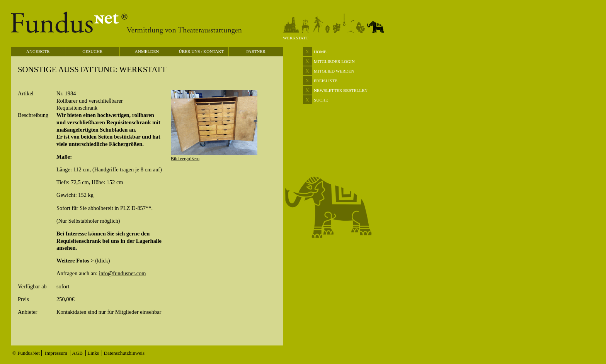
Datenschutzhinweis (124, 353)
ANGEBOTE (38, 51)
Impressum (57, 353)
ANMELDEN (147, 51)
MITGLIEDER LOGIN (334, 61)
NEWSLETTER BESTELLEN (341, 90)
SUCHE (321, 100)
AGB (78, 353)
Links (94, 353)
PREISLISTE (326, 81)
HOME (320, 52)
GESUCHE (92, 51)
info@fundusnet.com (123, 273)
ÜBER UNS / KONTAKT (202, 51)
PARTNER (256, 51)
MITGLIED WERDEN (334, 71)
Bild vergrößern (185, 159)
